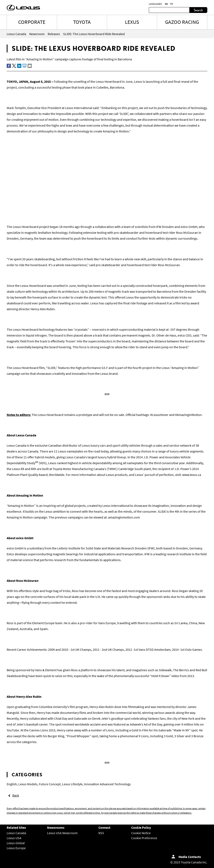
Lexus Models (28, 784)
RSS (101, 833)
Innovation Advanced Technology (107, 784)
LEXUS (132, 22)
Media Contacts (190, 857)
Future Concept (50, 784)
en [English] (166, 4)
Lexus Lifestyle (72, 784)
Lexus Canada (16, 833)
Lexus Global (16, 843)
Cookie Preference (144, 838)
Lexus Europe (16, 848)
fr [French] (171, 4)
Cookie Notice (141, 833)
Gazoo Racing (182, 22)
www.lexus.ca (192, 475)
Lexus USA (14, 838)
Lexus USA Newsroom (62, 833)
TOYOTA (82, 22)
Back (16, 795)
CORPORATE (32, 22)
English (12, 784)
